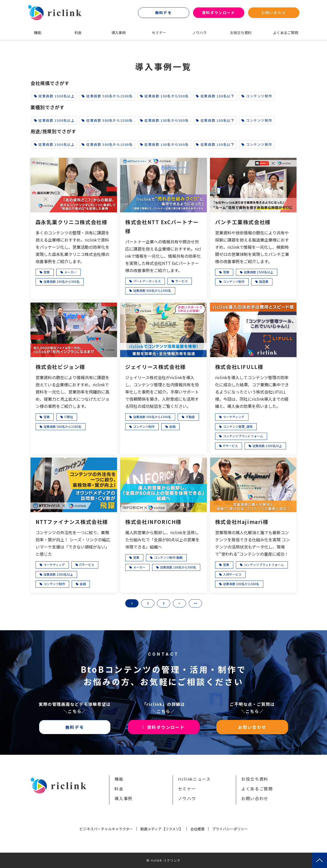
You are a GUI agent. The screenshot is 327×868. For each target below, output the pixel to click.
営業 (47, 272)
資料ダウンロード (219, 13)
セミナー (159, 33)
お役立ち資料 (241, 33)
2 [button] (148, 603)
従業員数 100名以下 (215, 96)
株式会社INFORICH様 (153, 522)
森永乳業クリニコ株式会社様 (72, 222)
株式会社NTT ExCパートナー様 (162, 226)
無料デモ (163, 13)
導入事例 (119, 33)
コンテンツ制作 (257, 96)
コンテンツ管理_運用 (238, 426)
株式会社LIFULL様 (239, 367)
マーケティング (234, 417)
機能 (38, 33)
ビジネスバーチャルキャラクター (106, 829)
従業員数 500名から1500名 (107, 96)
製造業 (264, 281)
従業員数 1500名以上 (54, 96)
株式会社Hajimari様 (242, 522)
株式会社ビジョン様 (60, 367)
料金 (78, 33)
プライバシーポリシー (230, 829)
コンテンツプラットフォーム (243, 436)
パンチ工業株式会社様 (243, 222)
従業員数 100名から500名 (165, 96)
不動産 (190, 417)
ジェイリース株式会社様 (156, 367)
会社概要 (197, 829)
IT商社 (69, 417)
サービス (182, 281)
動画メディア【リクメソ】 (162, 829)
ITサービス (230, 446)
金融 (172, 426)
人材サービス (232, 574)
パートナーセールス (147, 281)
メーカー (70, 272)
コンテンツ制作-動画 (168, 557)
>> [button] (195, 603)
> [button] (179, 603)
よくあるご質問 (286, 33)
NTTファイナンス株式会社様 (72, 522)
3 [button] (164, 603)
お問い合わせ (274, 13)
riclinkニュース (194, 779)
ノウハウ (199, 33)
